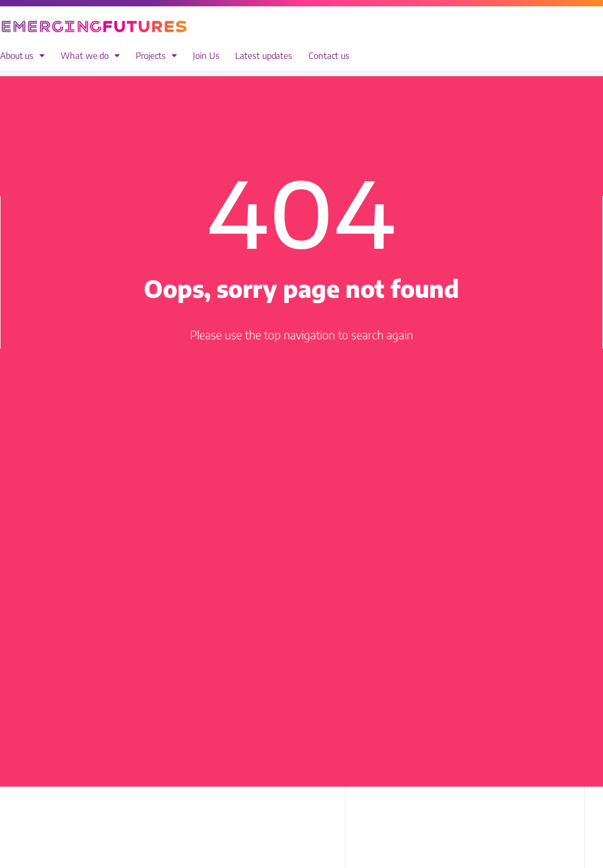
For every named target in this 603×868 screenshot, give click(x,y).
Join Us (206, 56)
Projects (156, 56)
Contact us (329, 56)
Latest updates (264, 56)
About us (22, 56)
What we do (90, 56)
